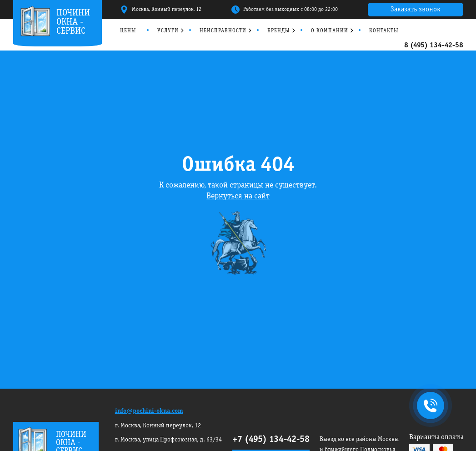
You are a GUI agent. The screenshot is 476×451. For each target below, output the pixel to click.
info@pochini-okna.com (149, 411)
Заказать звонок (416, 10)
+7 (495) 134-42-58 (271, 440)
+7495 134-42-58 (429, 406)
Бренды (279, 31)
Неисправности (223, 31)
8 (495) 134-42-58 (434, 46)
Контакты (384, 31)
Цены (128, 31)
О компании (330, 31)
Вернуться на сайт (238, 196)
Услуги (168, 31)
